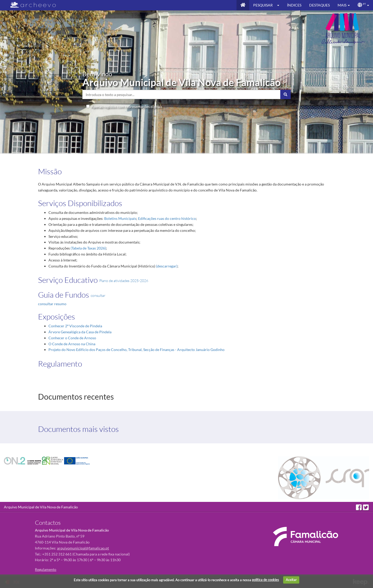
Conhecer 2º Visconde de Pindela (75, 326)
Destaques (319, 5)
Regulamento (60, 364)
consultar (98, 295)
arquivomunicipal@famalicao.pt (83, 548)
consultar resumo (52, 304)
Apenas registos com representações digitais (127, 107)
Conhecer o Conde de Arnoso (72, 338)
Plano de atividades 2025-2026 (124, 281)
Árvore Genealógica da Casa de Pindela (80, 332)
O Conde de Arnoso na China (72, 344)
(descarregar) (167, 266)
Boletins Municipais (120, 218)
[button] (280, 5)
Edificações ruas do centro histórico (167, 218)
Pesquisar (263, 5)
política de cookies (265, 580)
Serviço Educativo (68, 280)
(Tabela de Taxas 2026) (88, 248)
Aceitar (291, 580)
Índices (294, 5)
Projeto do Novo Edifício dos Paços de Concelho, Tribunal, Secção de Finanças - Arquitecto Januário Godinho (136, 350)
